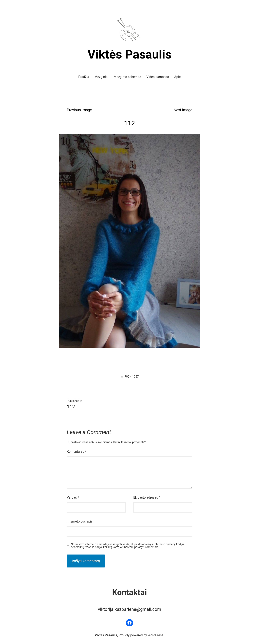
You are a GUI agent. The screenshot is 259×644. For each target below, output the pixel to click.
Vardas (73, 498)
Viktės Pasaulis (129, 54)
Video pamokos (158, 77)
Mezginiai (101, 77)
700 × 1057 (132, 377)
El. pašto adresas (147, 498)
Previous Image (79, 110)
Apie (177, 77)
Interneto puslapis (80, 521)
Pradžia (84, 77)
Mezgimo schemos (127, 77)
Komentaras (77, 452)
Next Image (183, 110)
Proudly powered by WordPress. (141, 635)
